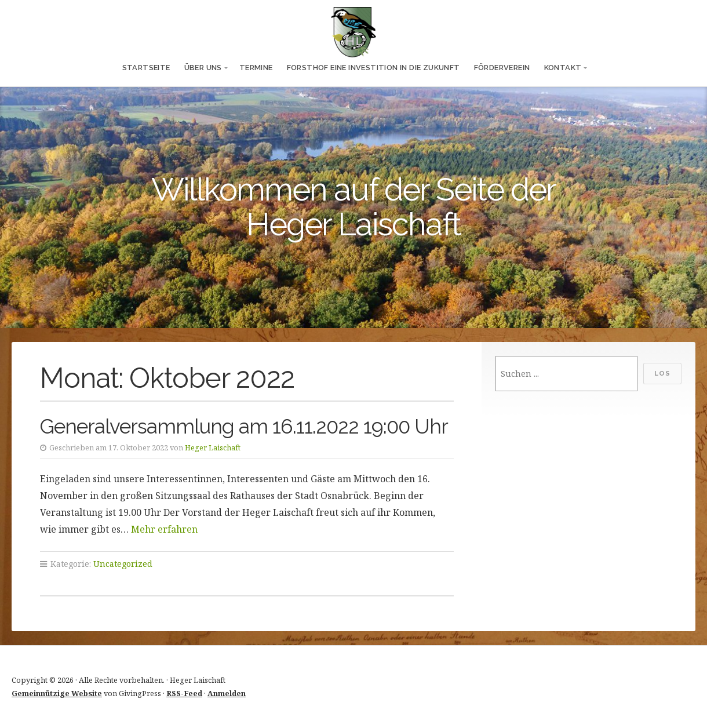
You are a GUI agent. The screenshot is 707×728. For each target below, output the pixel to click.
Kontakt (563, 68)
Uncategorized (123, 564)
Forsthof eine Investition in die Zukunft (373, 68)
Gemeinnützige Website (57, 693)
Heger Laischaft (213, 447)
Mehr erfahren (164, 529)
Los (662, 373)
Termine (256, 68)
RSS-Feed (184, 693)
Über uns (203, 68)
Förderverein (502, 68)
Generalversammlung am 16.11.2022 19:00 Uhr (244, 426)
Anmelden (227, 693)
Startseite (146, 68)
